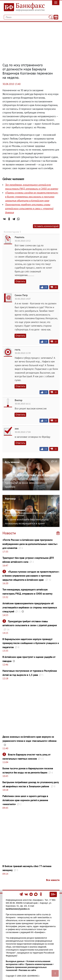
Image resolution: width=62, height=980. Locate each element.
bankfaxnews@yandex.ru (18, 909)
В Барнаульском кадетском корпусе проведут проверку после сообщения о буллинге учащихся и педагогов (31, 643)
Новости (9, 533)
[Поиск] (51, 17)
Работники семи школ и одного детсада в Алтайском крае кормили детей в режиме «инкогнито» (25, 800)
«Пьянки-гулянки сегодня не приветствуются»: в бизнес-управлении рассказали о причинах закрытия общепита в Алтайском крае (32, 197)
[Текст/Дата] (56, 17)
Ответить (20, 281)
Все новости (53, 880)
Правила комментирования (39, 964)
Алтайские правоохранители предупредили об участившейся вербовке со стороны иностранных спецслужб (30, 607)
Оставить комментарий (46, 226)
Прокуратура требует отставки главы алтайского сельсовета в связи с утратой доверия (29, 208)
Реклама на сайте (27, 970)
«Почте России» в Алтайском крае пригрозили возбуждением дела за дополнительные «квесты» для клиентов (30, 544)
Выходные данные (15, 961)
